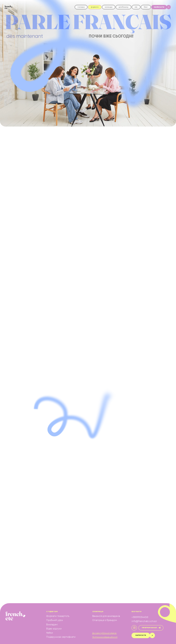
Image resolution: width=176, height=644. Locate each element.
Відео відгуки (54, 629)
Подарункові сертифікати (61, 637)
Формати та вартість (58, 616)
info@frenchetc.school (144, 621)
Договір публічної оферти (104, 633)
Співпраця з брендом (105, 620)
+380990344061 (140, 617)
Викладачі (52, 625)
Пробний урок (55, 620)
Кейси (50, 633)
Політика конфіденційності (105, 637)
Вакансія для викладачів (106, 616)
